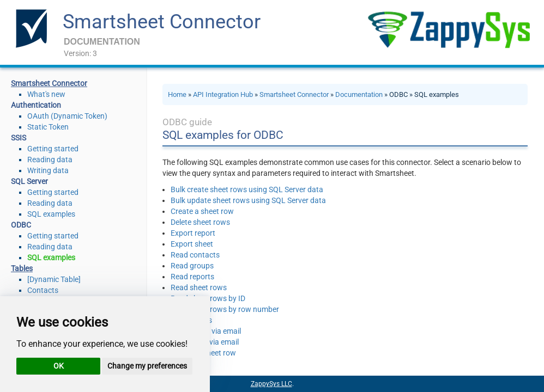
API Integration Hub (223, 94)
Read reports (192, 277)
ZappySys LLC (271, 384)
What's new (46, 94)
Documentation (359, 94)
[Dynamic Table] (54, 279)
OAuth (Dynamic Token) (67, 116)
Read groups (192, 266)
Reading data (50, 160)
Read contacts (195, 255)
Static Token (48, 127)
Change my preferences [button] (147, 366)
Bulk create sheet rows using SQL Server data (247, 189)
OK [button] (59, 366)
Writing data (48, 170)
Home (177, 94)
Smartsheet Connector (162, 22)
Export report (193, 233)
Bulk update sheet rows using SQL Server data (248, 200)
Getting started (53, 149)
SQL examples (51, 214)
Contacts (43, 290)
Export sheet (192, 244)
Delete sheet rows (200, 222)
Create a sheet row (202, 211)
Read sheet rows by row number (225, 309)
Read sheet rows (199, 287)
